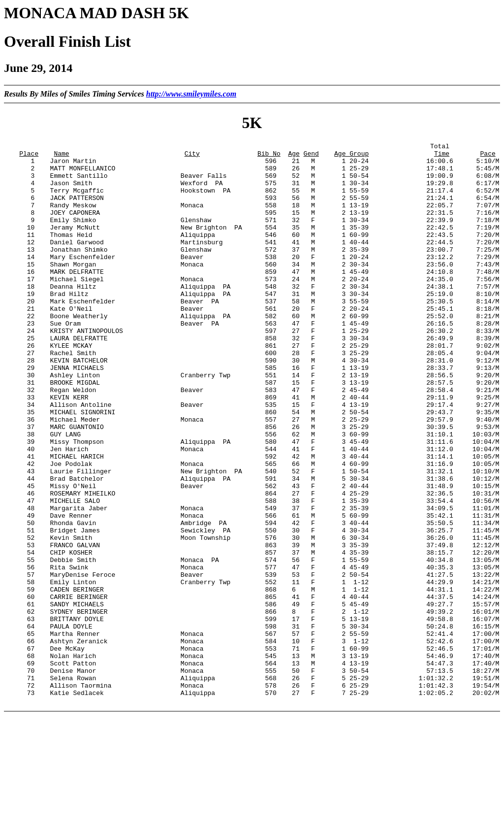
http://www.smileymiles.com (191, 94)
